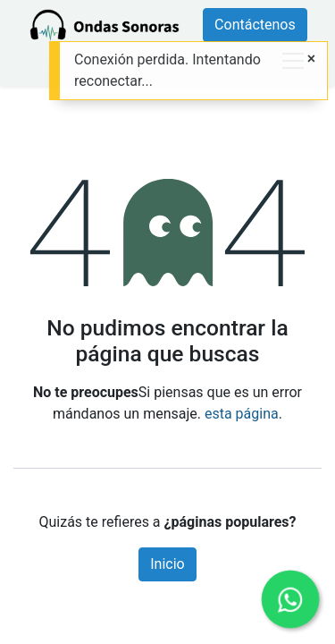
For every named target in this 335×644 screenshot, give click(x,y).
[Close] (311, 59)
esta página (242, 414)
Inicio (167, 564)
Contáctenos (255, 25)
